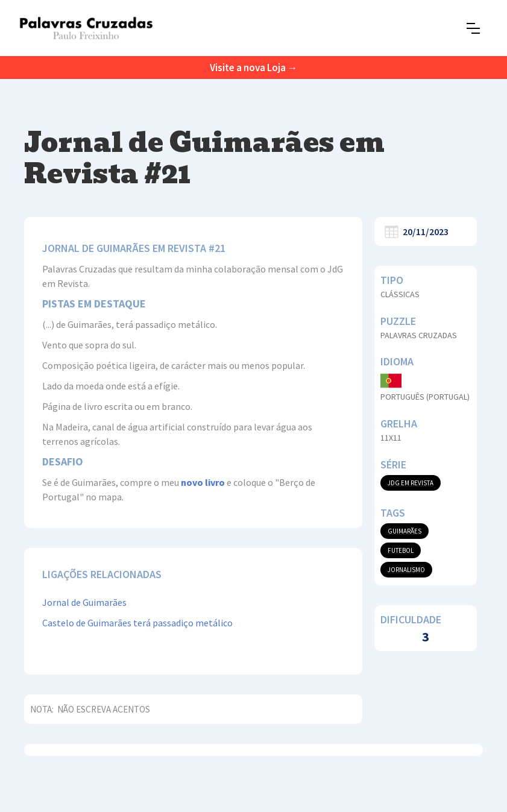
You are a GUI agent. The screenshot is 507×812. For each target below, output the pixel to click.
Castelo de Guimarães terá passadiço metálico (137, 623)
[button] (473, 28)
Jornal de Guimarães (84, 602)
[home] (86, 28)
